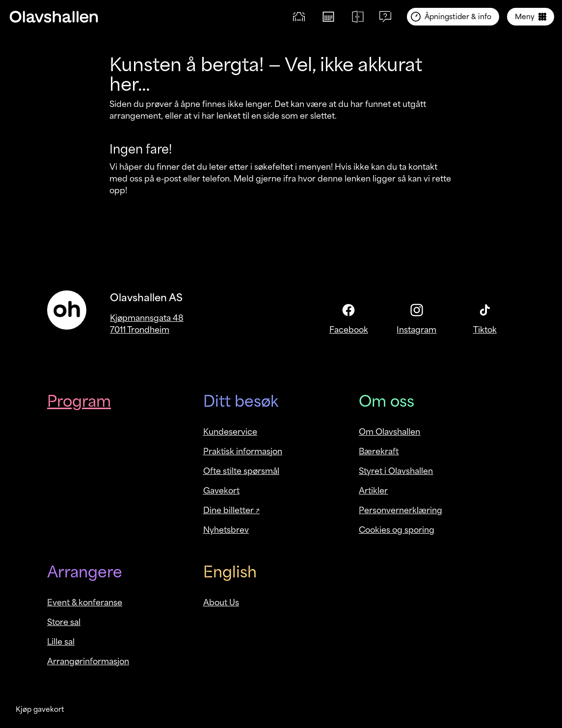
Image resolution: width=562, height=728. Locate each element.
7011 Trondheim (140, 330)
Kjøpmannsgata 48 (147, 318)
